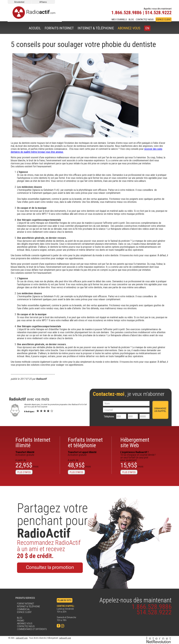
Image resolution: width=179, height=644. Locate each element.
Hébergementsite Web (135, 443)
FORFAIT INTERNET (26, 604)
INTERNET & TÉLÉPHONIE (96, 28)
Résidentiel (19, 2)
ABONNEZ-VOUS (129, 28)
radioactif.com (22, 638)
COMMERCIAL (23, 609)
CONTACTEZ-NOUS (145, 20)
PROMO (21, 621)
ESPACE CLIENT (164, 20)
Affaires (43, 2)
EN (147, 28)
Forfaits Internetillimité (33, 443)
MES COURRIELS (119, 20)
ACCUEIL (35, 28)
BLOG (131, 20)
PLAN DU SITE (65, 600)
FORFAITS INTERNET (59, 28)
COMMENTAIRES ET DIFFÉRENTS (32, 629)
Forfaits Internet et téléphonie (85, 443)
